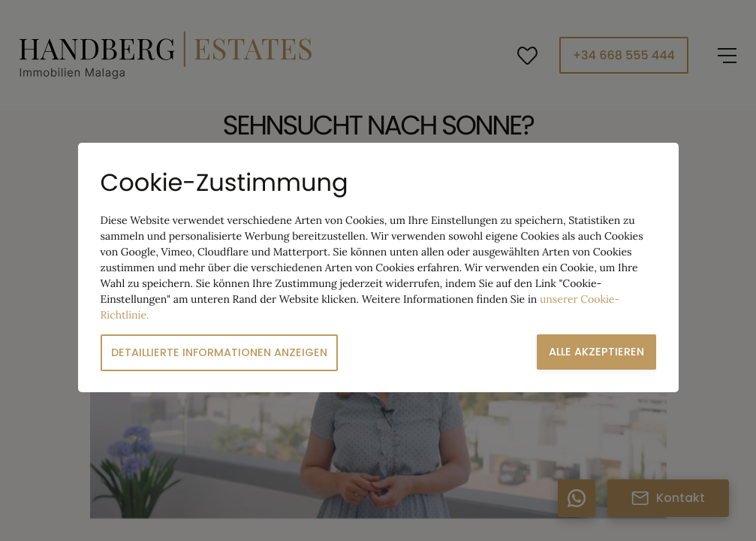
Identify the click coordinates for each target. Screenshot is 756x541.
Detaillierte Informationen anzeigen (219, 352)
